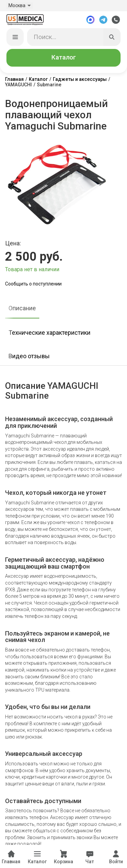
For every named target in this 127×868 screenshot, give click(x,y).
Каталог (64, 57)
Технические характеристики (49, 333)
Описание (22, 308)
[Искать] (112, 37)
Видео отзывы (29, 356)
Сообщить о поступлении (33, 284)
